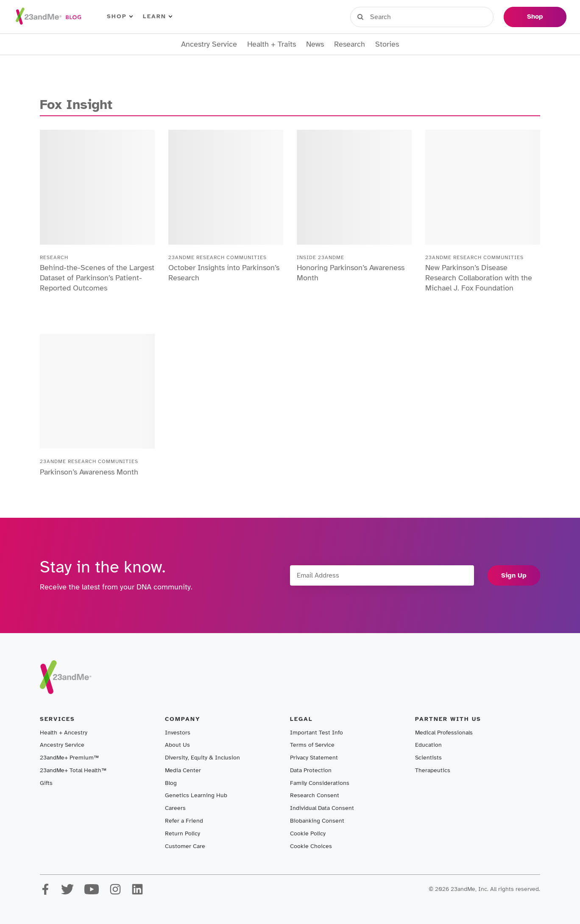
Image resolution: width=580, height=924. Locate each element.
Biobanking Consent (317, 821)
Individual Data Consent (322, 808)
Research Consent (315, 795)
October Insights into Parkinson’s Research (224, 273)
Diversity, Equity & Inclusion (202, 758)
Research (350, 44)
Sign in (389, 17)
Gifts (46, 783)
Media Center (183, 770)
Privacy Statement (314, 758)
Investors (178, 733)
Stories (387, 44)
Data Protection (311, 770)
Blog (171, 783)
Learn (158, 17)
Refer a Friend (184, 821)
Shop (120, 17)
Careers (175, 808)
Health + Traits (272, 44)
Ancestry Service (209, 44)
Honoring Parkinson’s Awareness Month (351, 273)
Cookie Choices (311, 846)
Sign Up (514, 575)
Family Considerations (320, 783)
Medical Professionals (444, 733)
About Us (177, 745)
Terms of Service (312, 745)
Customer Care (185, 846)
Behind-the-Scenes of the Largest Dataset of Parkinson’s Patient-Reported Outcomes (97, 278)
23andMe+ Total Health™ (73, 770)
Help (484, 17)
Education (428, 745)
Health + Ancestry (64, 733)
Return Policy (183, 833)
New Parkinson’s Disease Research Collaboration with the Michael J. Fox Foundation (479, 278)
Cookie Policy (308, 833)
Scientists (428, 758)
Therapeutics (433, 770)
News (315, 44)
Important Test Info (316, 733)
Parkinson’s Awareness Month (89, 472)
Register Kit (440, 17)
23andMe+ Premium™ (69, 758)
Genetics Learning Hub (196, 795)
